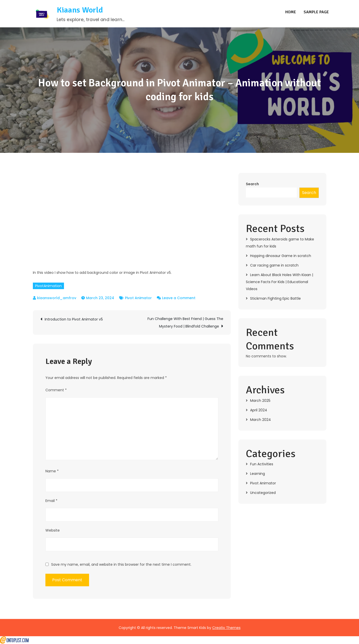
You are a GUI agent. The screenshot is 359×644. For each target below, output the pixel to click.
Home (291, 12)
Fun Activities (262, 464)
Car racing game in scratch (274, 266)
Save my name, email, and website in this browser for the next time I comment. (121, 565)
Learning (258, 474)
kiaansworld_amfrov (57, 298)
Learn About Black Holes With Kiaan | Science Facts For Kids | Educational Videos (279, 282)
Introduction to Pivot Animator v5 (74, 319)
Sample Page (316, 12)
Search (252, 184)
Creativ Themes (226, 628)
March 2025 (260, 401)
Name (52, 471)
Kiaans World (80, 10)
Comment (56, 390)
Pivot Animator (138, 298)
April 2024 (259, 410)
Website (53, 531)
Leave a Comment (179, 298)
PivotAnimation (48, 286)
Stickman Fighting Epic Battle (275, 299)
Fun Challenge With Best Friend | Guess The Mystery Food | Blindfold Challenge (185, 323)
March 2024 (261, 420)
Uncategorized (263, 493)
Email (51, 501)
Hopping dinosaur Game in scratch (281, 256)
